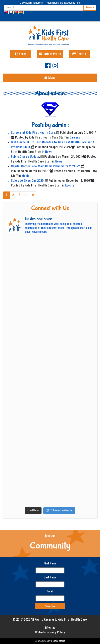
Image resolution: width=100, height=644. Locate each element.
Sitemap (50, 628)
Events (70, 186)
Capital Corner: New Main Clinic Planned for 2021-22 (45, 167)
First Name (50, 563)
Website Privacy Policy (50, 633)
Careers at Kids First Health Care (33, 133)
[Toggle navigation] (50, 78)
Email (50, 591)
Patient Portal (50, 54)
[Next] (33, 195)
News (49, 152)
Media (26, 176)
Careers (75, 138)
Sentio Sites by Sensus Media (50, 641)
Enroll (21, 54)
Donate (79, 54)
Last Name (50, 577)
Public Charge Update (25, 157)
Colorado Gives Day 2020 (27, 181)
